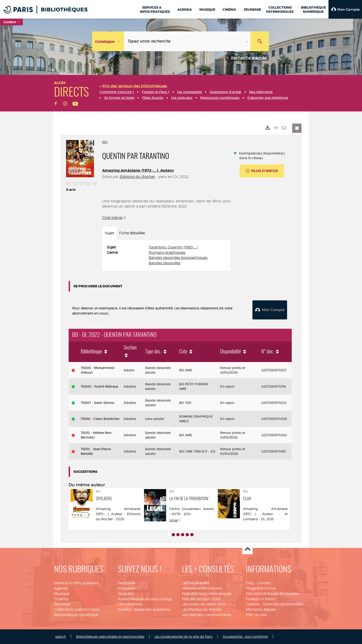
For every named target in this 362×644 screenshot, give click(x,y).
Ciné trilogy (112, 218)
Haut (247, 549)
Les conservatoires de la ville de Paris (183, 636)
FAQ (250, 583)
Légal (174, 520)
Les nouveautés (196, 583)
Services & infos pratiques (77, 583)
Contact (264, 583)
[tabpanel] (166, 255)
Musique (62, 594)
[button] (345, 9)
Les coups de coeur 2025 (204, 604)
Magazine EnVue (261, 588)
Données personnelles (283, 604)
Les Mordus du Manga (202, 609)
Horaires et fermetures (202, 588)
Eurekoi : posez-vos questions (144, 609)
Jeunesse (62, 604)
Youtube (126, 594)
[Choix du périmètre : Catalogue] (108, 41)
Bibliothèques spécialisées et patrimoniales (110, 636)
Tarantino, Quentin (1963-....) (173, 247)
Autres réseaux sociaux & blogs (145, 599)
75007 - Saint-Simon (97, 403)
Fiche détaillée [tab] (132, 233)
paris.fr (61, 636)
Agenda (61, 588)
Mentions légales (261, 609)
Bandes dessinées (164, 263)
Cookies (253, 604)
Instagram (127, 588)
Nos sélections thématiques (207, 594)
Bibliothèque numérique (76, 615)
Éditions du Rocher (137, 177)
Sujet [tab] (109, 233)
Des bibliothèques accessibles (273, 594)
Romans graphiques (167, 253)
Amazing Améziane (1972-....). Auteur (138, 170)
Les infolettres (130, 604)
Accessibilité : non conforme (245, 636)
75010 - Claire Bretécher (100, 419)
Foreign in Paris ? (261, 599)
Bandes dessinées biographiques (178, 258)
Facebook (127, 583)
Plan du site (256, 615)
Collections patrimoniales (77, 609)
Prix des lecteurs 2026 (201, 599)
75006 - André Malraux (99, 386)
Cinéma (61, 599)
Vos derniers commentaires (207, 615)
